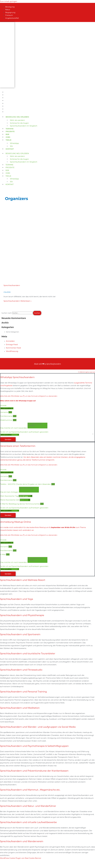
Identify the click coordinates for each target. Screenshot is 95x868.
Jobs (8, 137)
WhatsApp (14, 143)
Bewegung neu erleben (17, 117)
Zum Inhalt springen (9, 1)
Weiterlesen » (17, 301)
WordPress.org (12, 351)
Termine (10, 129)
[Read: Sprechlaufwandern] (36, 277)
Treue (9, 140)
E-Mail (3, 554)
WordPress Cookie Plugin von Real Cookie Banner (21, 858)
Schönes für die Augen (19, 123)
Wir (11, 146)
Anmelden (10, 341)
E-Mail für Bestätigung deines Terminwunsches (20, 504)
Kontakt (10, 149)
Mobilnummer (7, 420)
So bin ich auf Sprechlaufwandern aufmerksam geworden (24, 432)
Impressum (47, 368)
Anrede (3, 405)
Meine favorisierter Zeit (10, 500)
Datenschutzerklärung (47, 359)
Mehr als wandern (17, 120)
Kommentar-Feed (13, 348)
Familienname (7, 416)
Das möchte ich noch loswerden (14, 428)
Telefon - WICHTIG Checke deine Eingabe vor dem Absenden (26, 484)
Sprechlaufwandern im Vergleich (24, 126)
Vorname (4, 412)
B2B (7, 134)
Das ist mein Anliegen (10, 492)
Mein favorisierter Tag (9, 496)
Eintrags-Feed (12, 344)
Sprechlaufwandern (12, 285)
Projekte (10, 131)
